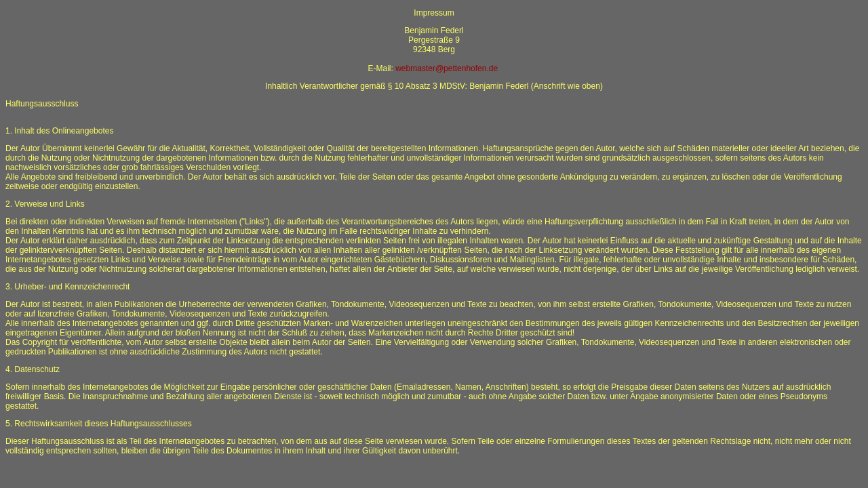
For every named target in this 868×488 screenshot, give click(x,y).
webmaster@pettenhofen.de (447, 68)
